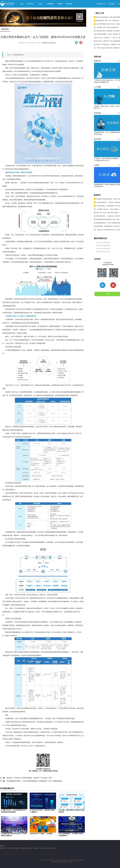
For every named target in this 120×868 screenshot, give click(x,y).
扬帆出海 (30, 848)
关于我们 (41, 860)
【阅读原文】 (31, 746)
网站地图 (53, 860)
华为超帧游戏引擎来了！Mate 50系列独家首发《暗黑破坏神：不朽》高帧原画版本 (31, 781)
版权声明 (47, 860)
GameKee (42, 848)
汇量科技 (48, 848)
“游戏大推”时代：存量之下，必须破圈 (41, 834)
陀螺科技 (2, 848)
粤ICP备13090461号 (61, 860)
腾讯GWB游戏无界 (16, 848)
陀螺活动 (24, 848)
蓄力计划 (53, 43)
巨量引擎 (45, 43)
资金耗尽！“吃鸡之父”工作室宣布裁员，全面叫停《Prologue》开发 (26, 778)
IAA (49, 43)
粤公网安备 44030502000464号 (76, 860)
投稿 (108, 294)
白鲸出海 (36, 848)
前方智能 (54, 848)
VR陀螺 (8, 848)
